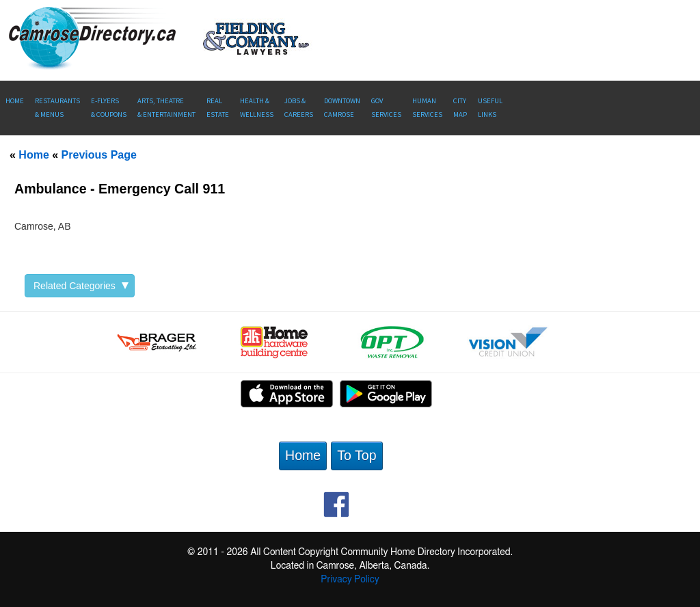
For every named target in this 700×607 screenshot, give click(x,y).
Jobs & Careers (299, 108)
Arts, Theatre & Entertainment (166, 108)
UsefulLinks (490, 108)
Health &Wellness (257, 108)
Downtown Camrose (342, 108)
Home (15, 101)
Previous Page (99, 155)
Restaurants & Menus (57, 108)
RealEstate (218, 108)
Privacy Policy (350, 580)
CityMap (460, 108)
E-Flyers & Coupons (109, 108)
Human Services (427, 108)
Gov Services (386, 108)
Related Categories (81, 286)
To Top (356, 455)
